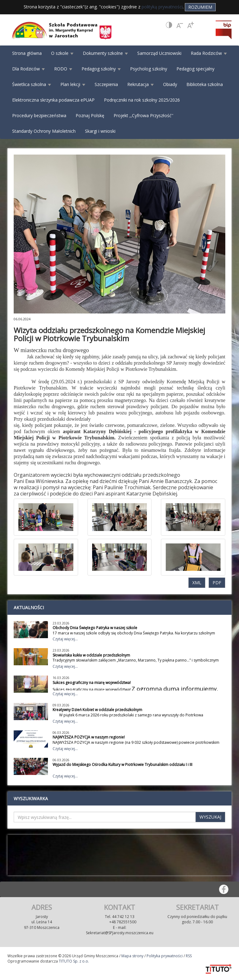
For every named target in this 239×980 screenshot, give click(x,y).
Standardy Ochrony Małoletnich (44, 131)
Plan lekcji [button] (73, 84)
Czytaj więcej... (65, 639)
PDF (217, 583)
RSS (189, 956)
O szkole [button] (62, 53)
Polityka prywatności (165, 956)
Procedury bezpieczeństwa (39, 115)
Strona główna (27, 53)
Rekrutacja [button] (141, 84)
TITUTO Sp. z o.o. (73, 961)
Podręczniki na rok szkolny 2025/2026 (142, 100)
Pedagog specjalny (195, 69)
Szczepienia (106, 84)
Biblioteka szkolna (205, 84)
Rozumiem (200, 7)
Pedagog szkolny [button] (101, 69)
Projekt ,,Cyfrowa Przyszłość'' (143, 115)
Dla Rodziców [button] (28, 69)
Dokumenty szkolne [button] (105, 53)
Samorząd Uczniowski (159, 53)
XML (197, 583)
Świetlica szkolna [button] (32, 84)
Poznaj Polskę (90, 115)
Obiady (170, 84)
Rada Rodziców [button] (209, 53)
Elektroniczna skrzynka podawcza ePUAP (53, 100)
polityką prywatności (162, 7)
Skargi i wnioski (100, 131)
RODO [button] (63, 69)
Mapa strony (132, 956)
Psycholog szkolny (149, 69)
